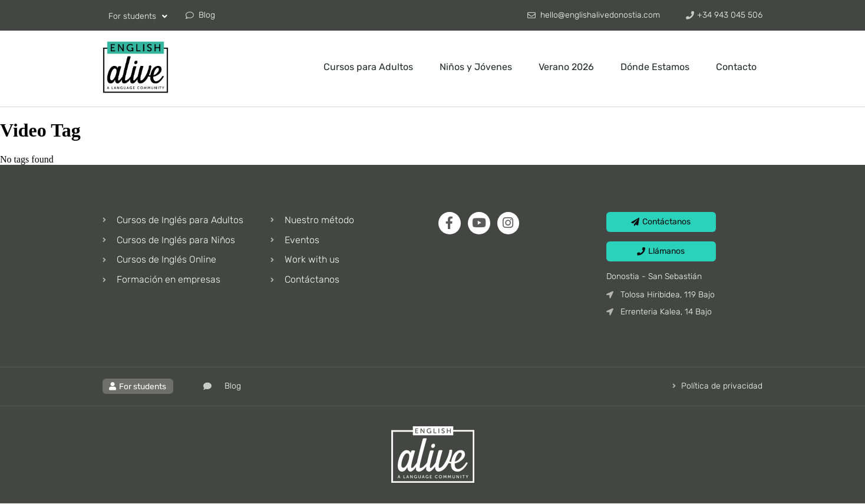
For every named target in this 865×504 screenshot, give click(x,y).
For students (138, 16)
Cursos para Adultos (368, 67)
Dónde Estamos (655, 67)
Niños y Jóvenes (476, 67)
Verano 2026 (566, 67)
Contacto (736, 67)
